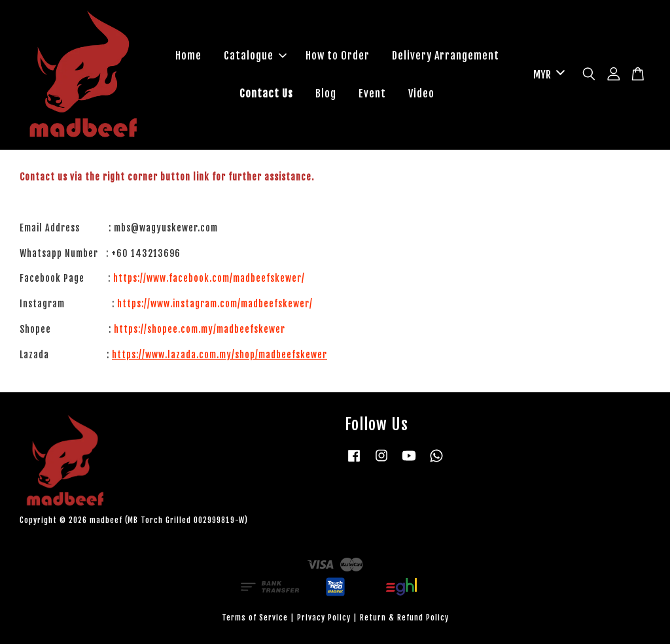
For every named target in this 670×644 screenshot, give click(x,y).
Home (188, 56)
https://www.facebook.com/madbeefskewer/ (209, 278)
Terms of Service (255, 618)
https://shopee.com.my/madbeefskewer (200, 329)
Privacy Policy (324, 618)
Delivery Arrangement (446, 56)
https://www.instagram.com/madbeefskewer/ (215, 304)
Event (372, 93)
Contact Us (266, 93)
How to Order (338, 56)
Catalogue (255, 56)
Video (421, 93)
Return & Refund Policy (404, 618)
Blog (326, 93)
